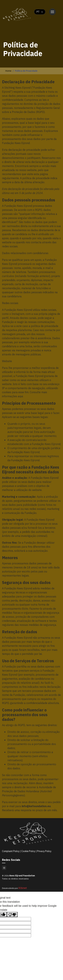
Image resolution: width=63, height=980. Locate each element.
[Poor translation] (12, 914)
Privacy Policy (44, 851)
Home (8, 71)
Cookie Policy (28, 851)
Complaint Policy (11, 851)
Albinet (23, 888)
